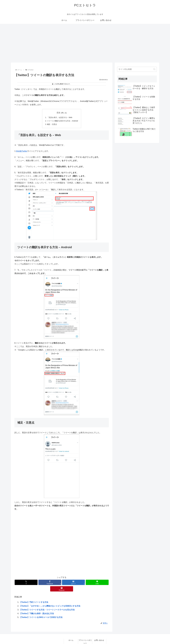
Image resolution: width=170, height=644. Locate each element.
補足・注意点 (52, 124)
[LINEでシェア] (77, 582)
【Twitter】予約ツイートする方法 (34, 596)
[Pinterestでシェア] (93, 582)
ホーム (71, 634)
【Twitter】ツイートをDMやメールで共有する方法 (41, 611)
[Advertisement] (85, 43)
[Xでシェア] (30, 582)
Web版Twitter (22, 151)
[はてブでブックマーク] (62, 582)
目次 (59, 113)
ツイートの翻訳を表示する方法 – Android (62, 121)
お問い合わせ (99, 634)
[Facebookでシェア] (46, 582)
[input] (137, 69)
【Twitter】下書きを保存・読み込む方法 (37, 607)
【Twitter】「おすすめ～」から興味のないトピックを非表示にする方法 (50, 599)
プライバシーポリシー (85, 635)
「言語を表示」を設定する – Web (60, 117)
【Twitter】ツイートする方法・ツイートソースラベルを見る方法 (47, 603)
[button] (154, 69)
